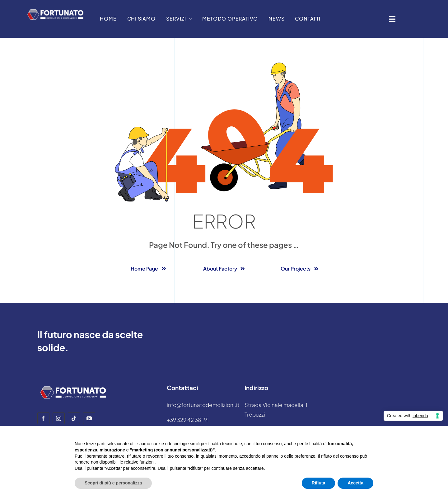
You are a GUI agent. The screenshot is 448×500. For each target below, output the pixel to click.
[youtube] (89, 418)
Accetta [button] (355, 483)
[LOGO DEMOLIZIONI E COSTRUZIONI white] (55, 9)
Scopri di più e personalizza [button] (113, 483)
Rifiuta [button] (319, 483)
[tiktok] (74, 418)
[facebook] (43, 418)
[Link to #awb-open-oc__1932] (392, 19)
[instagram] (59, 418)
